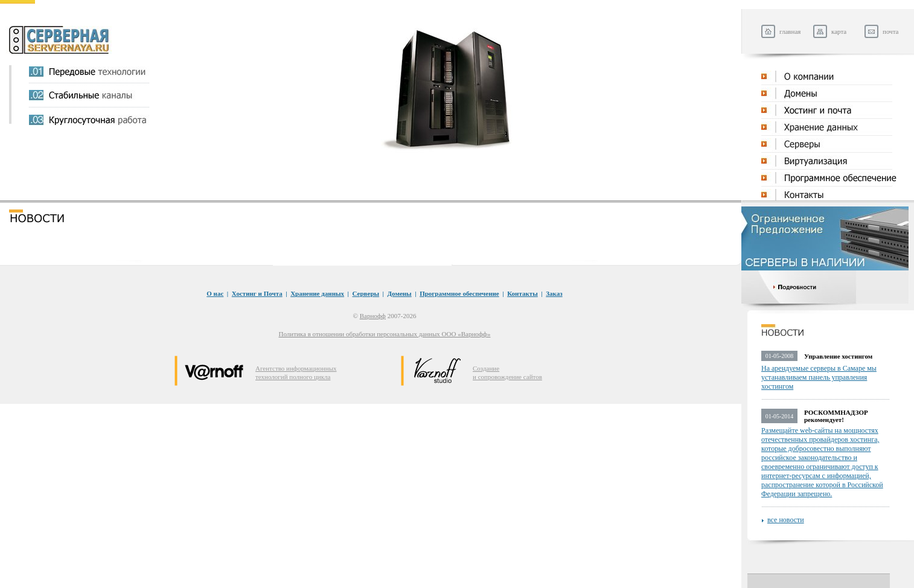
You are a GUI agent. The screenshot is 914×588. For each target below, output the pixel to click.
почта (890, 31)
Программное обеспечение (459, 293)
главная (790, 31)
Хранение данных (317, 293)
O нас (215, 293)
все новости (786, 520)
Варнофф (373, 316)
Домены (400, 293)
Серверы (366, 293)
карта (839, 31)
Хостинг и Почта (257, 293)
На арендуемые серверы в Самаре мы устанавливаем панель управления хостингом (819, 377)
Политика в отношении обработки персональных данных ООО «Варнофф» (385, 334)
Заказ (554, 293)
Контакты (523, 293)
